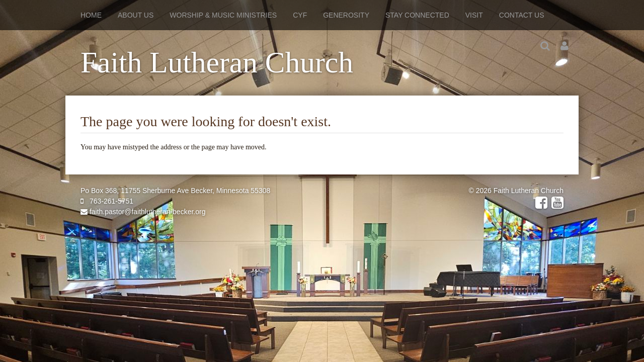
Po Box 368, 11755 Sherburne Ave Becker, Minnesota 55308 (175, 191)
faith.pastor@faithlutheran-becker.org (143, 212)
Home (91, 15)
